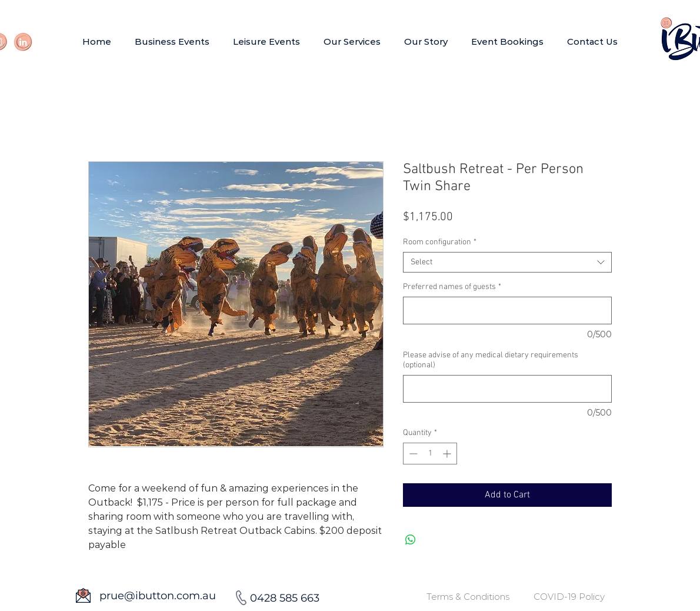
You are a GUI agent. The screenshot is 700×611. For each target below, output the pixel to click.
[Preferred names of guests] (507, 311)
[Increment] (448, 454)
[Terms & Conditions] (468, 597)
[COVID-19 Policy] (569, 597)
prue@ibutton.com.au (158, 596)
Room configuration (440, 242)
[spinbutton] (430, 454)
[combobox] (507, 262)
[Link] (23, 42)
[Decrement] (412, 454)
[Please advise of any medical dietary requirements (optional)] (507, 389)
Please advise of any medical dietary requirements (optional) (491, 360)
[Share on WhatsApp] (411, 540)
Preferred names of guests (452, 287)
